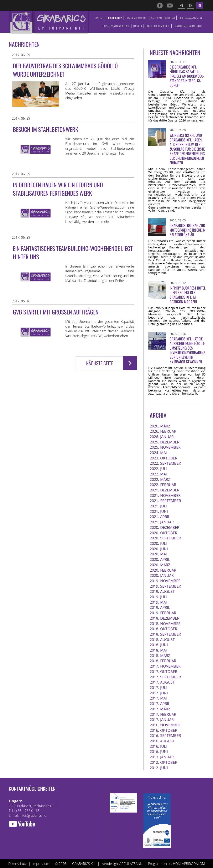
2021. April (160, 517)
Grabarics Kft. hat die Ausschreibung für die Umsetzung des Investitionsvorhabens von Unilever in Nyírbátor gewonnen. (187, 350)
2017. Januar (162, 719)
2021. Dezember (165, 490)
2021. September (165, 501)
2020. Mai (158, 554)
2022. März (160, 479)
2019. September (165, 586)
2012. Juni (159, 768)
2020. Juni (159, 549)
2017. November (165, 666)
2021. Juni (159, 511)
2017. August (162, 682)
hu (181, 5)
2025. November (165, 447)
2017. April (160, 703)
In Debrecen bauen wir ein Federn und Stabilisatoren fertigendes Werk (58, 189)
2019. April (160, 607)
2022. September (165, 463)
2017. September (165, 677)
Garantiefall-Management (188, 26)
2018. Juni (159, 645)
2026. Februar (163, 431)
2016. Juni (159, 751)
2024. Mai (158, 453)
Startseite (100, 18)
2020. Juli (158, 543)
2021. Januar (162, 522)
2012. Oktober (163, 762)
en (191, 5)
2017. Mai (158, 698)
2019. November (165, 581)
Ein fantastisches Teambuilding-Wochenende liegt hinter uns (73, 252)
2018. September (165, 634)
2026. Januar (162, 437)
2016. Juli (158, 746)
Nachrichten (115, 18)
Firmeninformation (136, 18)
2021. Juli (158, 506)
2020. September (165, 538)
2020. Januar (162, 575)
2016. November (165, 725)
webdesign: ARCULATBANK (122, 864)
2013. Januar (162, 757)
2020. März (160, 565)
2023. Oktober (163, 458)
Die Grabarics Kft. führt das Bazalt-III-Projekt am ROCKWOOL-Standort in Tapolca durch (187, 76)
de (200, 5)
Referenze (170, 18)
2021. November (165, 495)
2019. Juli (158, 597)
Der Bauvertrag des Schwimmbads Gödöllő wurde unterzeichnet (65, 70)
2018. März (160, 656)
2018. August (162, 640)
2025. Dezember (165, 442)
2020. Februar (163, 570)
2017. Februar (163, 714)
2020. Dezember (165, 527)
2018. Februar (163, 661)
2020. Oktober (163, 533)
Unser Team (156, 18)
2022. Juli (158, 469)
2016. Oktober (163, 730)
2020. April (160, 559)
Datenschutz (17, 864)
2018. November (165, 624)
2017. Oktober (163, 672)
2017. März (160, 709)
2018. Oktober (163, 629)
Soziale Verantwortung (116, 26)
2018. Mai (158, 650)
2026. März (160, 426)
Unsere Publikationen (158, 26)
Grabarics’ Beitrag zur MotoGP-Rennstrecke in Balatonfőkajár (187, 230)
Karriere (137, 26)
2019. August (162, 591)
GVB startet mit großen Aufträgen (56, 312)
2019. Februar (163, 613)
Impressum (41, 864)
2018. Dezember (165, 618)
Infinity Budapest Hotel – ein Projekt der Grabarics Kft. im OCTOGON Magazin (188, 295)
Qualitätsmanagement (190, 18)
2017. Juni (159, 693)
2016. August (162, 741)
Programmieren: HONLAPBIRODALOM (176, 864)
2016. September (165, 735)
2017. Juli (158, 688)
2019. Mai (158, 602)
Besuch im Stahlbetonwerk (46, 129)
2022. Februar (163, 485)
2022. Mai (158, 474)
